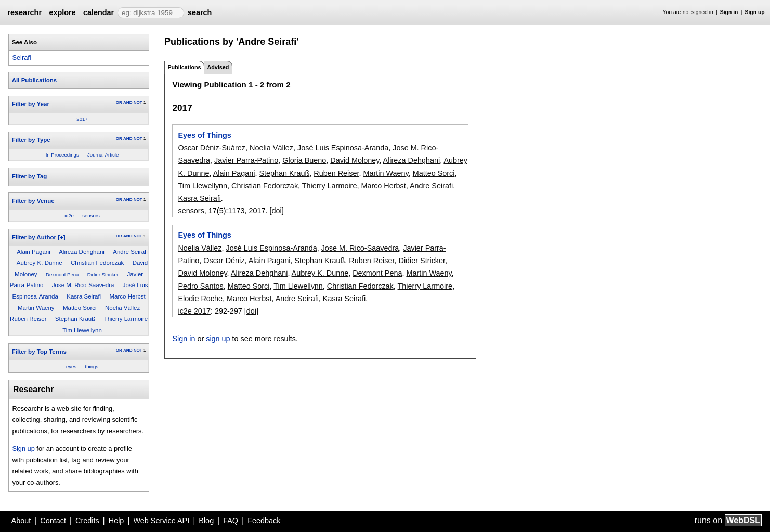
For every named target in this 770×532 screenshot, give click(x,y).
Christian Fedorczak (97, 263)
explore (62, 12)
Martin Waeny (36, 308)
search (200, 12)
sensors (91, 216)
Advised (218, 67)
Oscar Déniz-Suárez (212, 148)
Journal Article (103, 155)
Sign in (729, 12)
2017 (82, 119)
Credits (87, 521)
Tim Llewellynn (82, 330)
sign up (218, 339)
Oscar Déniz (224, 261)
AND (128, 103)
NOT (138, 103)
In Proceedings (62, 155)
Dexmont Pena (62, 274)
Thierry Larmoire (126, 319)
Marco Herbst (128, 296)
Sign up (755, 12)
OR (119, 103)
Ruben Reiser (28, 319)
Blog (206, 521)
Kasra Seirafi (84, 296)
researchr (24, 12)
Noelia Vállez (122, 308)
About (21, 521)
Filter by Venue (33, 201)
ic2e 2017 (194, 311)
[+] (61, 237)
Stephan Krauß (75, 319)
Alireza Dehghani (82, 252)
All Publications (34, 80)
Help (116, 521)
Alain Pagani (34, 252)
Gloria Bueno (304, 160)
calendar (99, 12)
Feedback (264, 521)
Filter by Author (34, 237)
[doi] (276, 211)
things (92, 366)
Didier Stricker (103, 274)
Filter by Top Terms (39, 352)
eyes (71, 366)
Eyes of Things (204, 135)
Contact (53, 521)
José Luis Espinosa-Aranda (343, 148)
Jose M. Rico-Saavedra (83, 285)
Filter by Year (31, 104)
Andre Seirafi (130, 252)
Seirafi (21, 57)
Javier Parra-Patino (246, 160)
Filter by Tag (30, 176)
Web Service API (161, 521)
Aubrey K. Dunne (40, 263)
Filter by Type (31, 140)
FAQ (231, 521)
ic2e (69, 216)
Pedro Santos (200, 286)
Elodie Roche (200, 299)
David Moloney (355, 160)
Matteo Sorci (80, 308)
